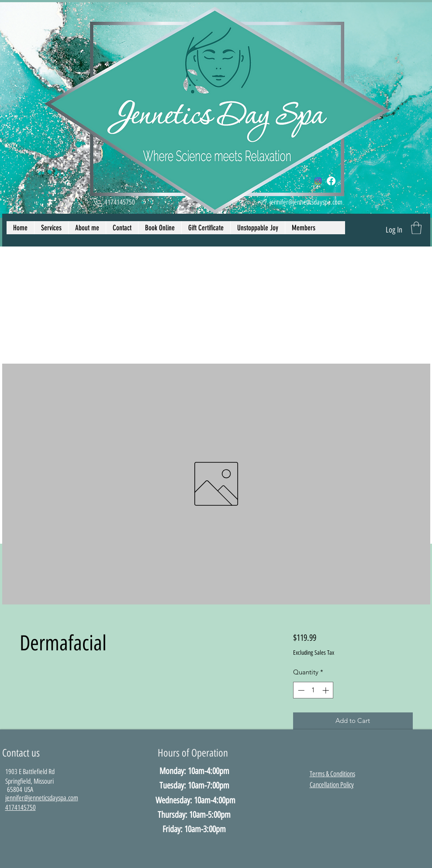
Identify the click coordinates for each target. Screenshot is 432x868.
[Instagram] (318, 181)
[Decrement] (300, 690)
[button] (416, 228)
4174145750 (21, 807)
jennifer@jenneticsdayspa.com (306, 202)
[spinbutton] (313, 690)
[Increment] (327, 690)
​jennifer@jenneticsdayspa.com (42, 798)
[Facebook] (331, 181)
